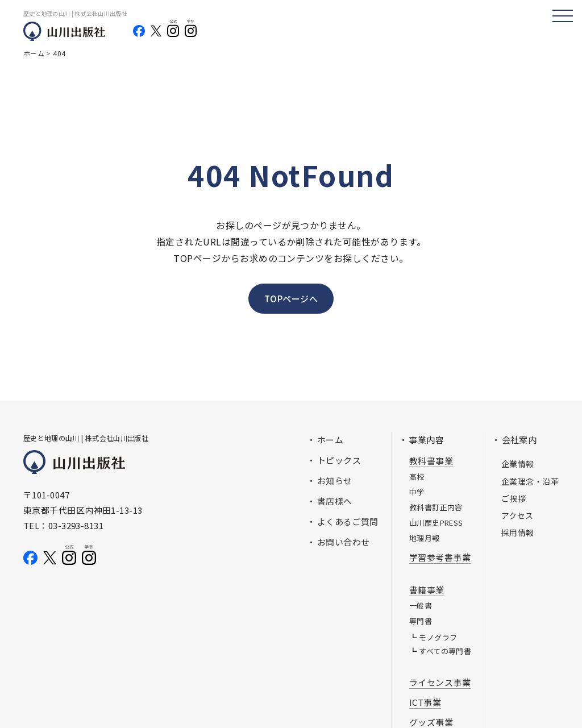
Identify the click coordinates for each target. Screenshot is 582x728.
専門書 (421, 621)
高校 (417, 477)
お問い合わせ (344, 542)
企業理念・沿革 (530, 481)
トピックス (339, 460)
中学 (417, 492)
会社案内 (519, 440)
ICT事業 (425, 702)
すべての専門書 (445, 651)
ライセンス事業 (440, 682)
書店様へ (335, 501)
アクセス (517, 515)
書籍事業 (427, 590)
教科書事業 (431, 461)
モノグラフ (438, 637)
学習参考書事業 (440, 557)
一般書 (421, 606)
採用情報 (518, 533)
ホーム (330, 440)
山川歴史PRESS (436, 523)
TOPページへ (291, 299)
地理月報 (425, 538)
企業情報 (518, 464)
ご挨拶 (514, 498)
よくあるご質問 (348, 521)
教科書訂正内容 (436, 507)
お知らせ (335, 481)
